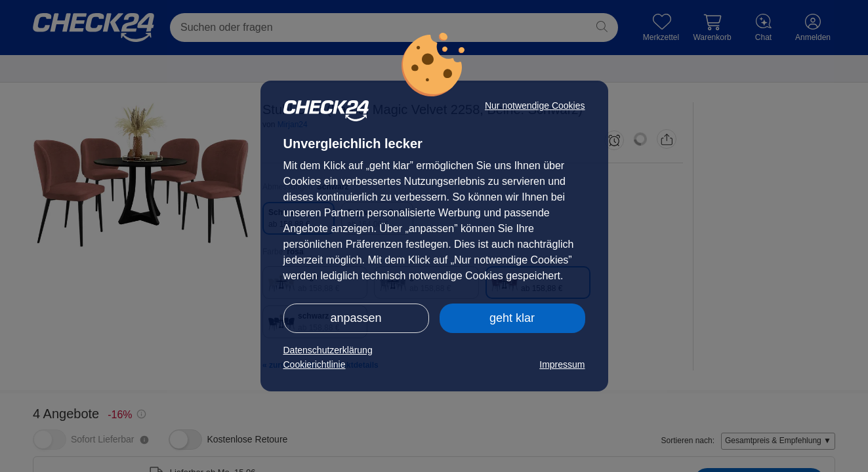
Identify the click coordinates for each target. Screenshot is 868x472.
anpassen (356, 318)
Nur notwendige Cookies (535, 106)
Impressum (562, 364)
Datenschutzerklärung (328, 350)
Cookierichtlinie (315, 364)
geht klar (512, 318)
